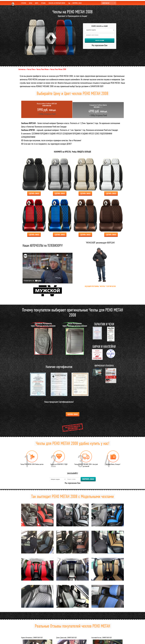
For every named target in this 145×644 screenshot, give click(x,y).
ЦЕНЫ (31, 3)
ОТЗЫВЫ (43, 3)
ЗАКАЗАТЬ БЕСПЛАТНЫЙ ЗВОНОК (57, 3)
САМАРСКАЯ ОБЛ (109, 3)
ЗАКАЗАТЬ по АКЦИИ (100, 40)
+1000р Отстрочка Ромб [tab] (47, 109)
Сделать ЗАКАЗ (34, 193)
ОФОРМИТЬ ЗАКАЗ (75, 3)
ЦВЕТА (37, 3)
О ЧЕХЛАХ (24, 3)
